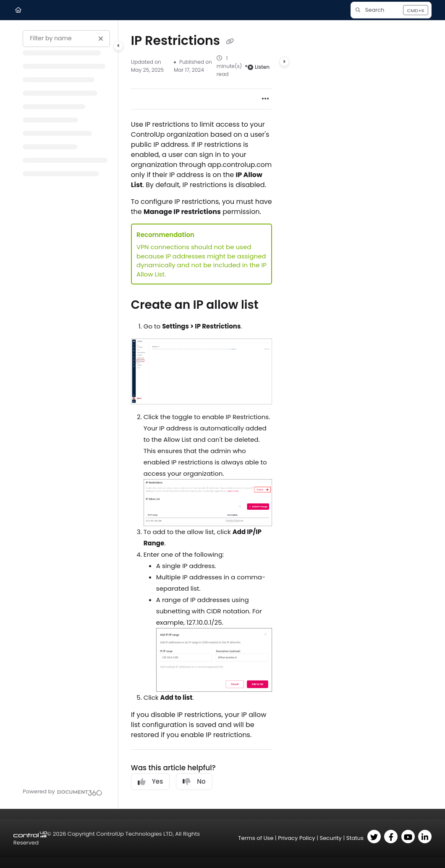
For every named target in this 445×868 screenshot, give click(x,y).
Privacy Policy (297, 838)
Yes (150, 781)
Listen (259, 67)
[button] (391, 10)
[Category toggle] (118, 46)
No (194, 781)
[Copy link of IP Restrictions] (230, 42)
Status (355, 838)
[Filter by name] (66, 39)
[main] (202, 415)
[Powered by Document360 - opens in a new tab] (62, 792)
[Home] (18, 10)
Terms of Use (256, 838)
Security (330, 838)
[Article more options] (265, 99)
